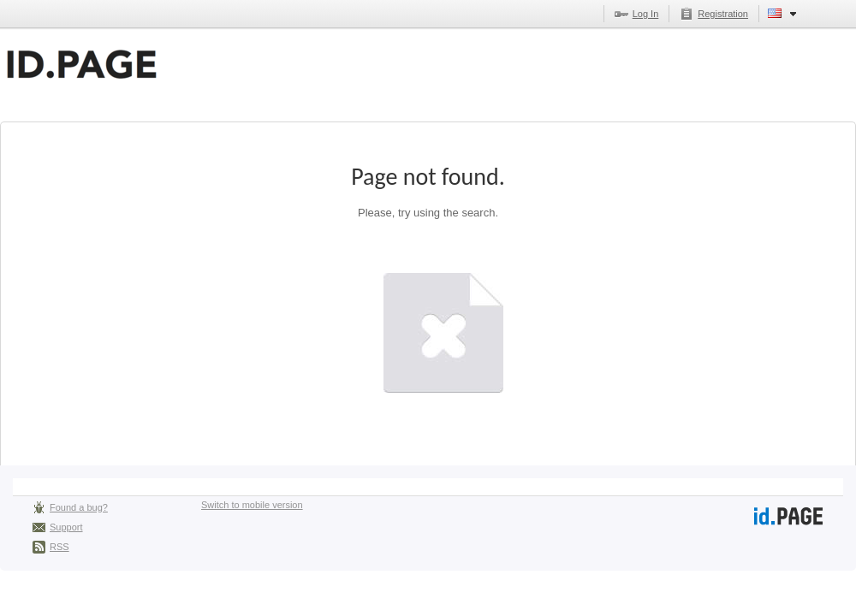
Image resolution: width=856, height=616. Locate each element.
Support (66, 527)
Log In (646, 14)
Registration (723, 14)
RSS (59, 547)
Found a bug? (79, 507)
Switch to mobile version (252, 505)
